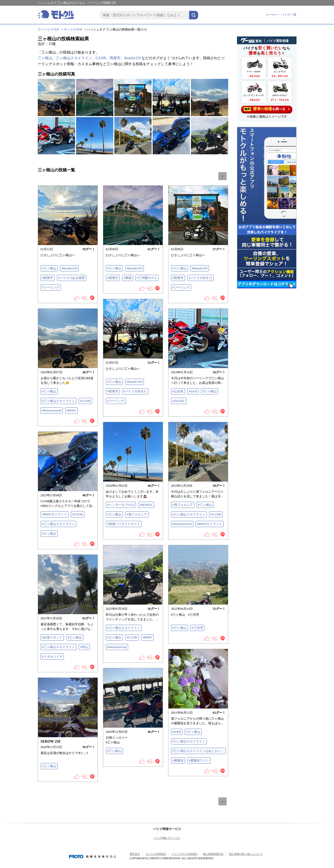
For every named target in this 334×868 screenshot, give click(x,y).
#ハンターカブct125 (121, 505)
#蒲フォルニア (137, 514)
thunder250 (132, 58)
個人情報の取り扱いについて (246, 854)
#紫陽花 (178, 760)
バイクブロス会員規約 (184, 854)
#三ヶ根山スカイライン (58, 401)
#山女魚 (178, 391)
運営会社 (135, 854)
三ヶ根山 (45, 58)
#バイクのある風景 (72, 278)
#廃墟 (128, 278)
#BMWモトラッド (210, 524)
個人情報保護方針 (213, 854)
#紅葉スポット (52, 637)
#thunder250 (69, 268)
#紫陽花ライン (199, 760)
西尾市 (115, 58)
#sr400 (177, 732)
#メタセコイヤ (52, 657)
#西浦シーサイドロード (124, 524)
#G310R (86, 401)
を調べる (267, 109)
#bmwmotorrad (52, 410)
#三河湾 (197, 628)
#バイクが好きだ (201, 278)
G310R (101, 58)
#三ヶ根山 (49, 268)
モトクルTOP (73, 29)
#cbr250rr (179, 401)
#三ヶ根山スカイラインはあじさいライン (199, 751)
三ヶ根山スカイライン (74, 58)
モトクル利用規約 (156, 854)
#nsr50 (193, 391)
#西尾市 (48, 278)
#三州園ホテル (147, 278)
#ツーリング (51, 287)
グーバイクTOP (48, 29)
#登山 (84, 647)
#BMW (71, 410)
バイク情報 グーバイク (167, 838)
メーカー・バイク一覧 (281, 15)
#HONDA (146, 505)
